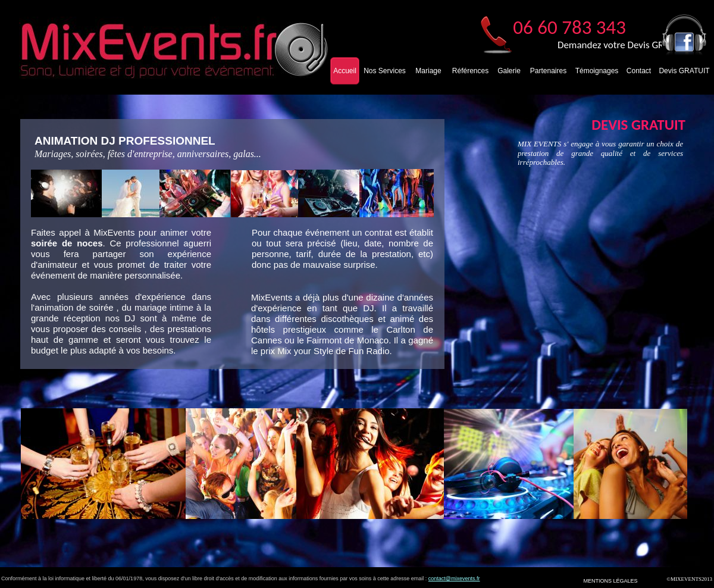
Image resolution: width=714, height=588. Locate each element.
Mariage (428, 71)
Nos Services (385, 71)
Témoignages (597, 71)
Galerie (509, 71)
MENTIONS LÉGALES (610, 581)
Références (470, 71)
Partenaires (548, 71)
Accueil (345, 71)
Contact (639, 71)
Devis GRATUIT (684, 71)
